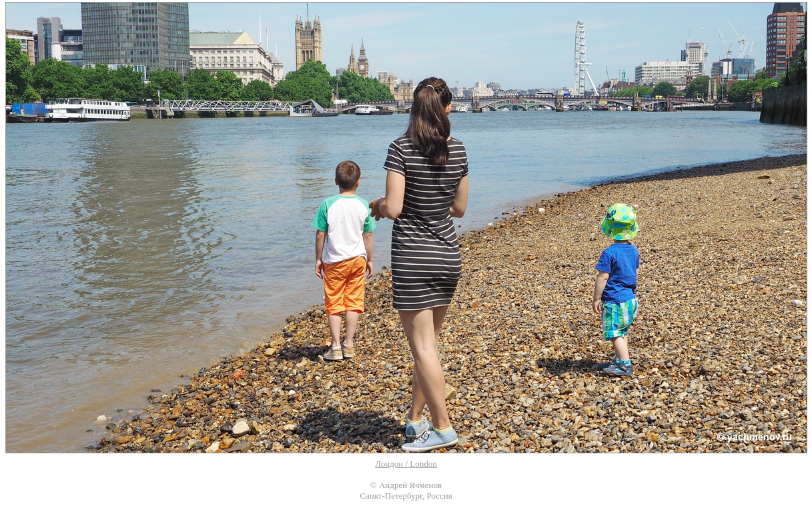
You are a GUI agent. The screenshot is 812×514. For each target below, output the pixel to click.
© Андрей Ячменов (406, 485)
